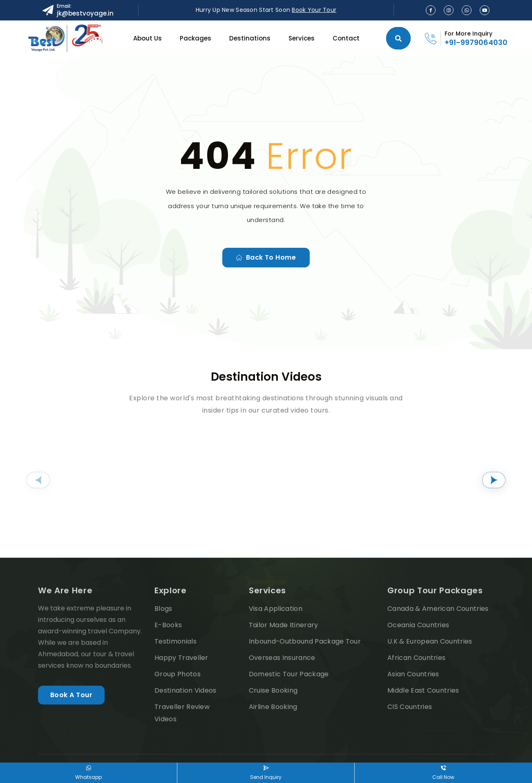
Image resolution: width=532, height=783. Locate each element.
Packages (196, 38)
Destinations (250, 38)
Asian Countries (413, 674)
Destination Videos (186, 690)
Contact (346, 38)
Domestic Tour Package (289, 674)
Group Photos (178, 674)
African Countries (416, 658)
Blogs (163, 609)
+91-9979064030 (476, 42)
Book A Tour (71, 695)
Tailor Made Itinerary (284, 625)
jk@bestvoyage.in (85, 13)
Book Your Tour (314, 10)
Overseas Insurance (282, 658)
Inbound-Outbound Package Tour (305, 641)
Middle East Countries (423, 690)
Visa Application (276, 609)
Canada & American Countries (438, 609)
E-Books (168, 625)
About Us (148, 38)
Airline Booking (273, 707)
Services (302, 38)
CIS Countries (410, 707)
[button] (38, 480)
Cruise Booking (273, 690)
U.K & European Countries (430, 641)
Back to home (266, 257)
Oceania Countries (418, 625)
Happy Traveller (181, 658)
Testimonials (175, 641)
